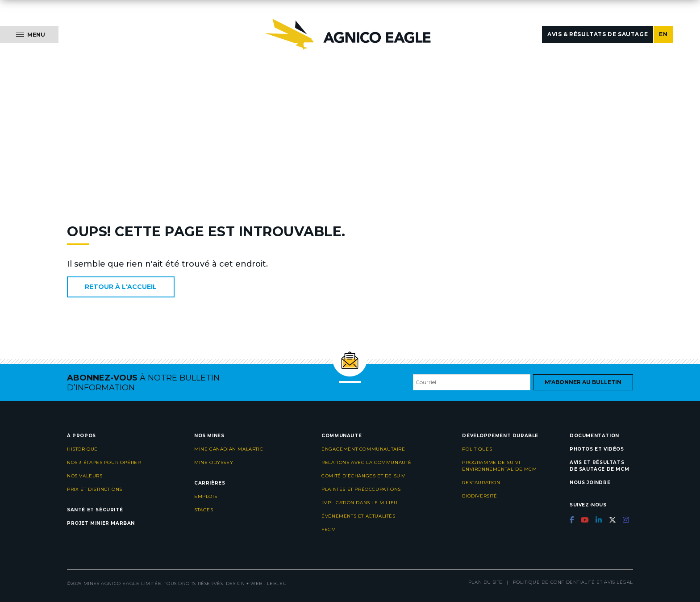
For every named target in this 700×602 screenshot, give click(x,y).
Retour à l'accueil (121, 287)
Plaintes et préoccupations (361, 489)
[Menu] (29, 34)
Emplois (206, 496)
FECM (329, 529)
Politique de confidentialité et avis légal (573, 582)
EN (663, 34)
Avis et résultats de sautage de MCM (599, 466)
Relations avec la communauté (367, 462)
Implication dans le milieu (360, 503)
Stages (204, 510)
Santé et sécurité (95, 510)
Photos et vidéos (597, 449)
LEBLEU (277, 583)
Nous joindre (590, 483)
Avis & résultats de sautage (598, 34)
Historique (82, 449)
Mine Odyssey (214, 462)
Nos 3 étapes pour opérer (104, 462)
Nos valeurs (85, 476)
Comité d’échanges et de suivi (364, 476)
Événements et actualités (358, 516)
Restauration (481, 483)
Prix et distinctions (95, 489)
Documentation (594, 436)
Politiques (477, 449)
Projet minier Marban (101, 523)
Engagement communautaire (363, 449)
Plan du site (485, 582)
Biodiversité (479, 496)
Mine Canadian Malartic (229, 449)
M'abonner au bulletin (583, 382)
